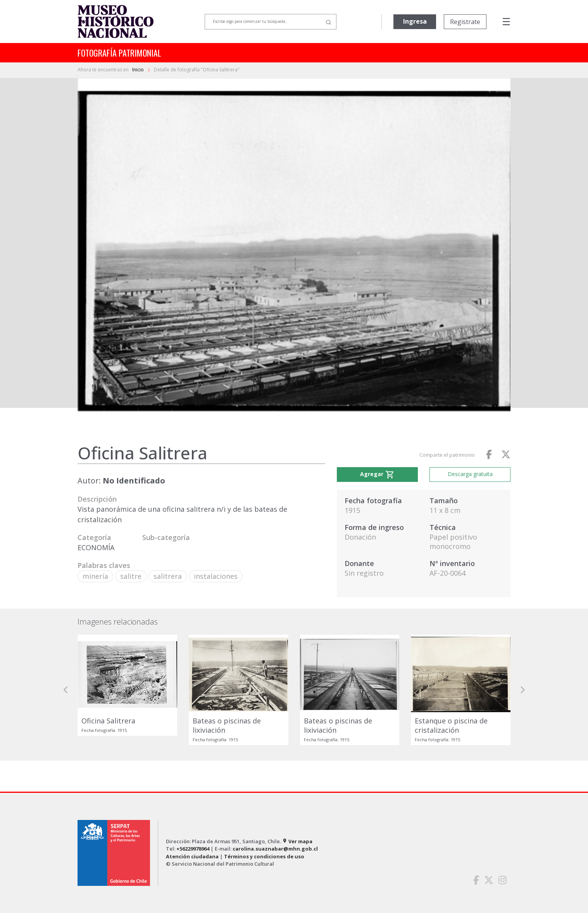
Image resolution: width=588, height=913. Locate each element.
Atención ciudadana (192, 856)
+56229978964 (193, 849)
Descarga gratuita (470, 474)
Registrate (465, 22)
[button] (66, 690)
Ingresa (415, 21)
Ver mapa (297, 841)
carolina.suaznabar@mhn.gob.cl (275, 849)
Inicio (139, 70)
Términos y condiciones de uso (264, 856)
